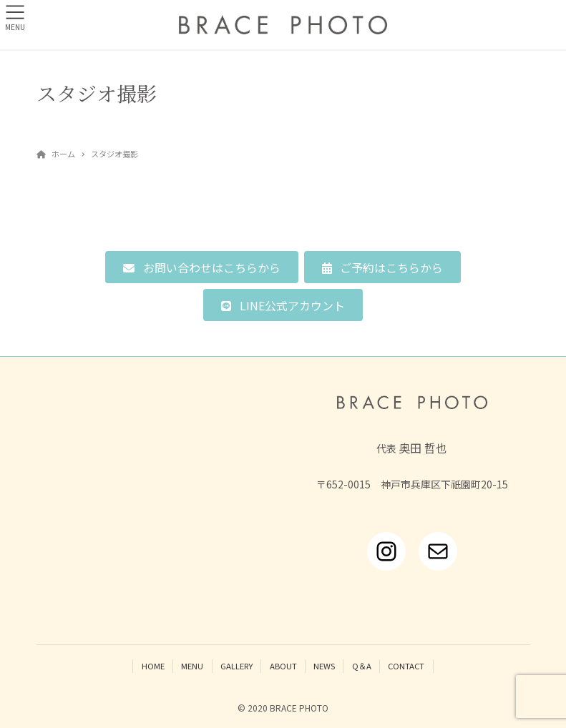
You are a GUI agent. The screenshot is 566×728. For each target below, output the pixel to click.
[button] (201, 267)
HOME (153, 666)
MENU (192, 666)
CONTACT (406, 666)
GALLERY (236, 666)
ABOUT (283, 666)
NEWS (324, 666)
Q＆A (362, 666)
